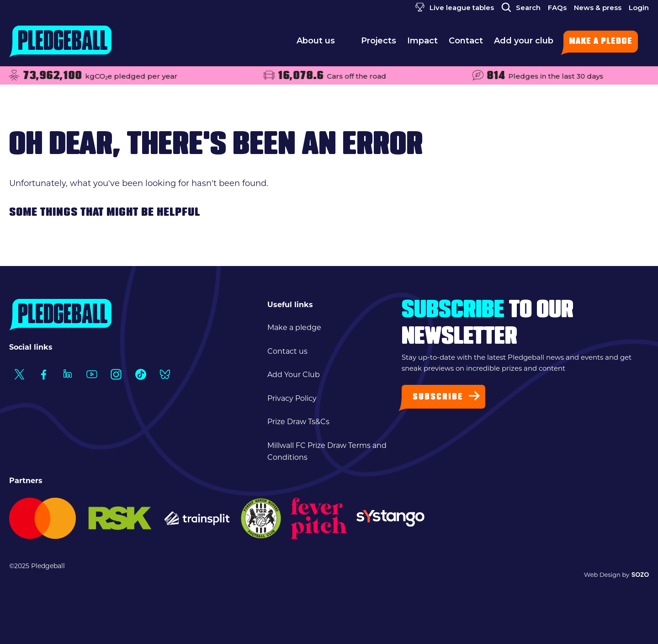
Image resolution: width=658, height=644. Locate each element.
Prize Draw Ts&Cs (298, 422)
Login (639, 8)
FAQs (557, 8)
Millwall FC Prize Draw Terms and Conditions (327, 451)
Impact (422, 43)
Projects (379, 43)
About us (323, 43)
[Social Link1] (19, 374)
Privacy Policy (292, 398)
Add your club (524, 43)
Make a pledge (601, 42)
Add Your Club (294, 375)
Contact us (287, 351)
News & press (598, 8)
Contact (466, 43)
